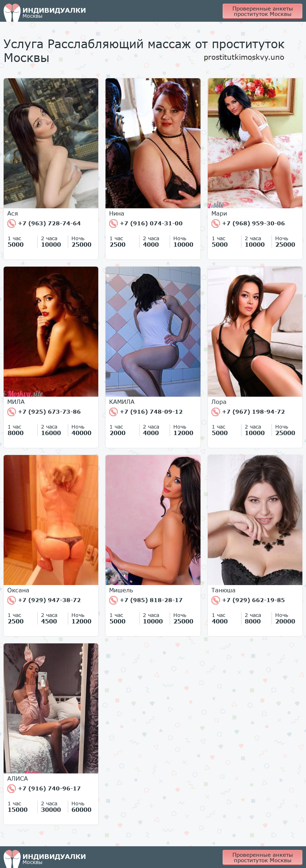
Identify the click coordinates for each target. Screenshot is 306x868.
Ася (13, 213)
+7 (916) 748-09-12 (146, 412)
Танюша (224, 590)
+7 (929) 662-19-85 (248, 600)
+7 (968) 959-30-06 (248, 224)
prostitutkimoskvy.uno (244, 57)
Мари (219, 213)
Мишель (121, 590)
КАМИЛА (122, 402)
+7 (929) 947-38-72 (44, 600)
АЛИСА (18, 779)
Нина (117, 213)
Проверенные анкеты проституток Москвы (263, 11)
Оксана (18, 590)
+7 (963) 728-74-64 (44, 224)
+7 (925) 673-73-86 (44, 412)
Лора (219, 402)
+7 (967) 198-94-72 (248, 412)
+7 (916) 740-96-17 (44, 789)
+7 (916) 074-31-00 (146, 224)
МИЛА (16, 402)
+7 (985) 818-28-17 (146, 600)
